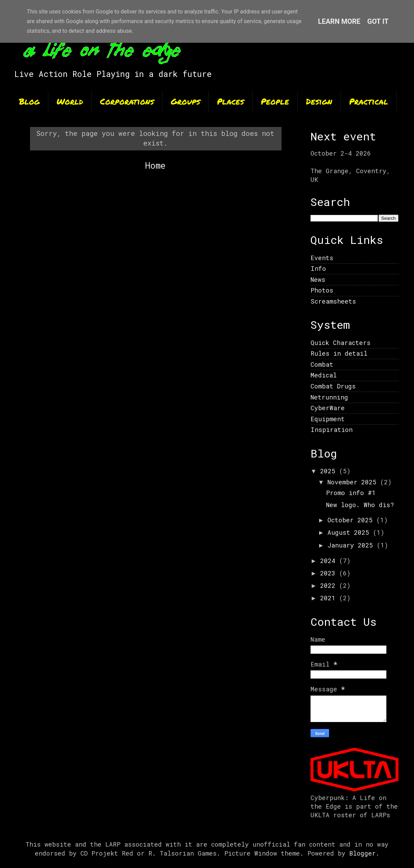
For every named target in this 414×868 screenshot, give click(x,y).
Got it (378, 21)
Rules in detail (339, 353)
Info (318, 268)
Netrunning (329, 397)
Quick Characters (341, 343)
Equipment (328, 419)
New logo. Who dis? (360, 505)
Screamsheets (333, 301)
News (318, 279)
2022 (330, 585)
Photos (322, 290)
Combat (322, 364)
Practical (369, 101)
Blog (29, 101)
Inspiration (332, 430)
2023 (330, 573)
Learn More (339, 21)
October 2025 (352, 520)
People (275, 101)
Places (230, 101)
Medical (324, 375)
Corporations (127, 101)
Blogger (362, 853)
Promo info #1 (351, 493)
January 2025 (352, 545)
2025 (330, 471)
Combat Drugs (333, 386)
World (70, 101)
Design (319, 101)
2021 (330, 598)
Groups (185, 101)
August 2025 (350, 532)
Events (322, 258)
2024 (330, 561)
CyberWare (328, 408)
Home (155, 165)
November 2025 (354, 482)
